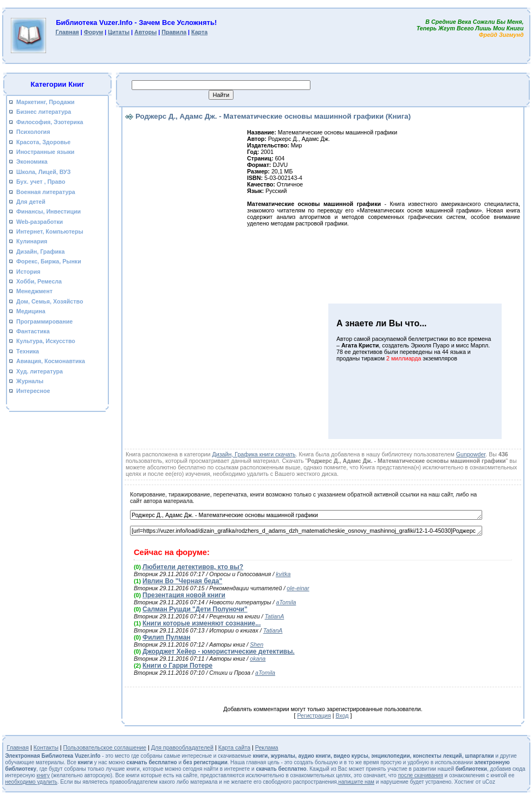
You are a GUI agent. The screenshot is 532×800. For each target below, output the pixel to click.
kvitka (283, 574)
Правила (174, 32)
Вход (342, 715)
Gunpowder (471, 454)
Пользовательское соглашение (105, 747)
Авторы (145, 32)
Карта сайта (234, 747)
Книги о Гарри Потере (177, 666)
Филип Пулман (167, 637)
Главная (67, 32)
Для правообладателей (182, 747)
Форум (94, 32)
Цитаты (119, 32)
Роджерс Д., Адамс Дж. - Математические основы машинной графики (306, 515)
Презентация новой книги (184, 595)
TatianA (275, 616)
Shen (257, 644)
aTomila (286, 602)
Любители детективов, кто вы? (193, 567)
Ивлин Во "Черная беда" (182, 581)
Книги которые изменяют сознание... (202, 623)
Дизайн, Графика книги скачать (254, 454)
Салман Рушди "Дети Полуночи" (195, 609)
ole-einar (298, 588)
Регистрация (314, 715)
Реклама (267, 747)
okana (258, 659)
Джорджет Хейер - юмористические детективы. (219, 651)
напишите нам (356, 782)
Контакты (46, 747)
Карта (199, 32)
